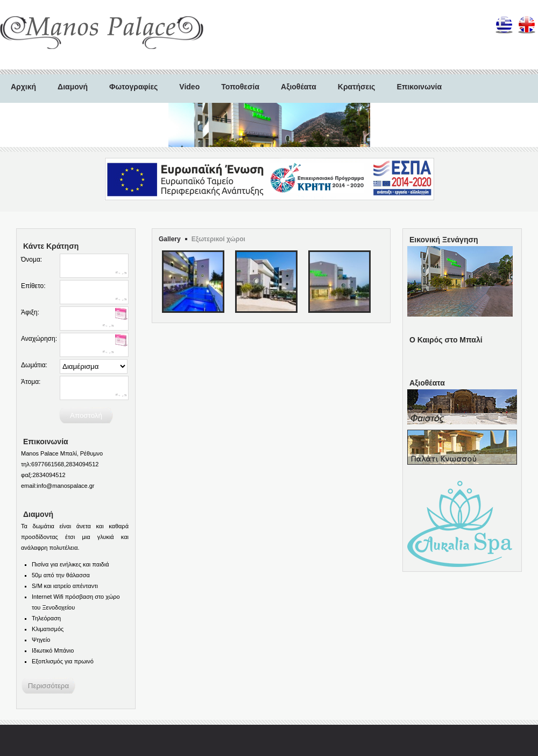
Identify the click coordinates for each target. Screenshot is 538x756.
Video (189, 87)
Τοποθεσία (240, 87)
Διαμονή (73, 87)
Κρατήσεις (357, 87)
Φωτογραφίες (133, 87)
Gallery (170, 239)
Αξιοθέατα (299, 87)
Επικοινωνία (419, 87)
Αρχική (23, 87)
